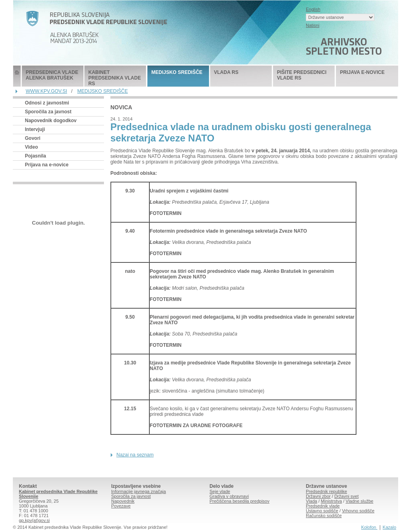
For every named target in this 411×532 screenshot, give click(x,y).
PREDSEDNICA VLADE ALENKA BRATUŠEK (52, 75)
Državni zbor (318, 496)
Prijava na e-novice (47, 165)
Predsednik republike (327, 491)
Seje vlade (220, 491)
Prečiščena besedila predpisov (239, 501)
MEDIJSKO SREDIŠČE (177, 72)
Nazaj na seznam (135, 455)
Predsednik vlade (323, 506)
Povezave (121, 506)
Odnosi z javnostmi (47, 103)
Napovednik (123, 501)
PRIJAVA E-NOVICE (362, 72)
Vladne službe (359, 501)
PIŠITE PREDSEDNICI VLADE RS (302, 75)
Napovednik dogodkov (51, 121)
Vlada (311, 501)
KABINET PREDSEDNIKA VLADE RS (115, 78)
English (313, 9)
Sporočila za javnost (48, 112)
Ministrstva (331, 501)
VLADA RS (226, 72)
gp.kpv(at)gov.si (34, 520)
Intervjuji (35, 129)
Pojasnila (36, 156)
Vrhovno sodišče (358, 511)
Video (31, 147)
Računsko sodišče (324, 516)
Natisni (313, 25)
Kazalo (389, 527)
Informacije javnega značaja (138, 491)
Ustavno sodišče (322, 511)
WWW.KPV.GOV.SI (46, 91)
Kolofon (369, 527)
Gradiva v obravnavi (229, 496)
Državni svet (347, 496)
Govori (33, 138)
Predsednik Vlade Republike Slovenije (17, 76)
